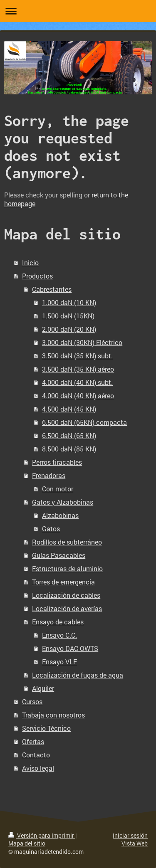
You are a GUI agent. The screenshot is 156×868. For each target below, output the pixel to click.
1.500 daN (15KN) (68, 316)
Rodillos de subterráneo (67, 542)
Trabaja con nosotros (53, 715)
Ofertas (33, 741)
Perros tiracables (57, 462)
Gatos (51, 529)
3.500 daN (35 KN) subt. (77, 356)
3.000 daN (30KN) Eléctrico (82, 342)
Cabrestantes (52, 289)
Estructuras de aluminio (67, 568)
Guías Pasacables (59, 555)
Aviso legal (38, 768)
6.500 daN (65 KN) (69, 435)
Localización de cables (66, 595)
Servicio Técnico (46, 728)
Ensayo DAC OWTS (70, 648)
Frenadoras (49, 475)
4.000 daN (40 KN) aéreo (78, 396)
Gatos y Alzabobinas (63, 502)
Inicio (30, 263)
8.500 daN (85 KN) (69, 449)
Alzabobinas (60, 515)
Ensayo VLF (59, 662)
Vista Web (135, 843)
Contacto (36, 755)
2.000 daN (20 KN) (69, 329)
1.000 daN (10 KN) (69, 302)
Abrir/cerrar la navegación (78, 11)
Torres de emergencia (63, 582)
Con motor (58, 489)
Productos (37, 276)
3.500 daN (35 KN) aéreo (78, 369)
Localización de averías (67, 608)
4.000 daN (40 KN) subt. (77, 382)
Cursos (32, 702)
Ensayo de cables (58, 622)
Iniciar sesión (130, 835)
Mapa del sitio (27, 843)
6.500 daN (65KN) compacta (84, 422)
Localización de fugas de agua (78, 675)
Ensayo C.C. (59, 635)
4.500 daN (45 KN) (69, 409)
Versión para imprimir (42, 835)
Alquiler (43, 688)
